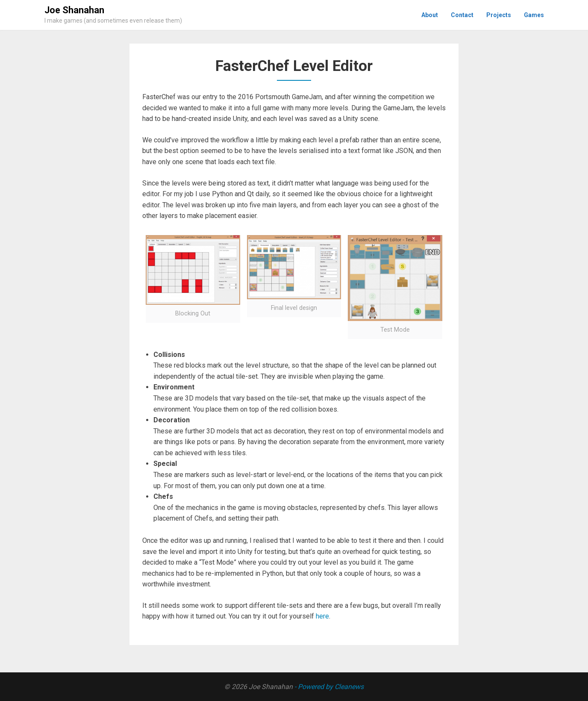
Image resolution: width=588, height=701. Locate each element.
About (430, 15)
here (322, 616)
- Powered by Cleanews (329, 687)
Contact (462, 15)
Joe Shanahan (74, 10)
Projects (499, 15)
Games (534, 15)
